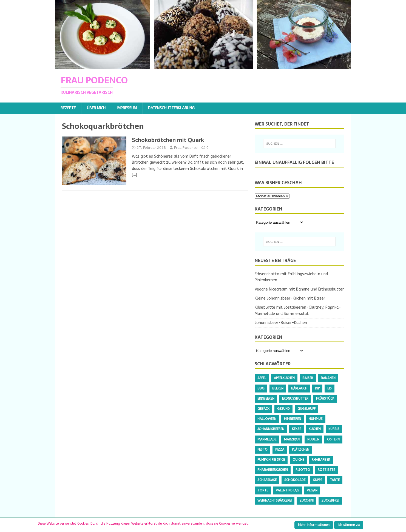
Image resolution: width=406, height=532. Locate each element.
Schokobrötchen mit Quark (168, 140)
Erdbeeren (266, 399)
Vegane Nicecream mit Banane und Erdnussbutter (299, 289)
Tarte (335, 480)
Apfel (262, 378)
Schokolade (295, 480)
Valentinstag (287, 490)
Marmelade (267, 439)
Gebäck (263, 409)
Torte (263, 490)
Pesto (262, 450)
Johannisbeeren (271, 429)
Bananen (328, 378)
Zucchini (306, 500)
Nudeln (313, 439)
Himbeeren (293, 419)
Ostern (333, 439)
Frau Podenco (186, 148)
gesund (283, 409)
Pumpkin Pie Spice (271, 460)
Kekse (296, 429)
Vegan (312, 490)
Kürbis (334, 429)
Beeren (278, 388)
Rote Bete (326, 470)
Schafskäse (267, 480)
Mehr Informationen (314, 525)
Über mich (96, 108)
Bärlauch (299, 388)
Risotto (303, 470)
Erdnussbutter (295, 399)
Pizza (280, 450)
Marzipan (292, 439)
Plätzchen (301, 450)
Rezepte (68, 108)
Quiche (298, 460)
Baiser (308, 378)
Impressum (127, 108)
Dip (317, 388)
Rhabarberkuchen (273, 470)
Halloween (267, 419)
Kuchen (315, 429)
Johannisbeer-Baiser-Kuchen (281, 323)
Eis (330, 388)
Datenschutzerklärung (171, 108)
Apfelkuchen (284, 378)
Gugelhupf (306, 409)
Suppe (318, 480)
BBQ (261, 388)
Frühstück (325, 399)
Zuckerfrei (330, 500)
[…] (134, 175)
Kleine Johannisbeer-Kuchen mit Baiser (290, 298)
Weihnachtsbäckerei (275, 500)
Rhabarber (321, 460)
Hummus (316, 419)
